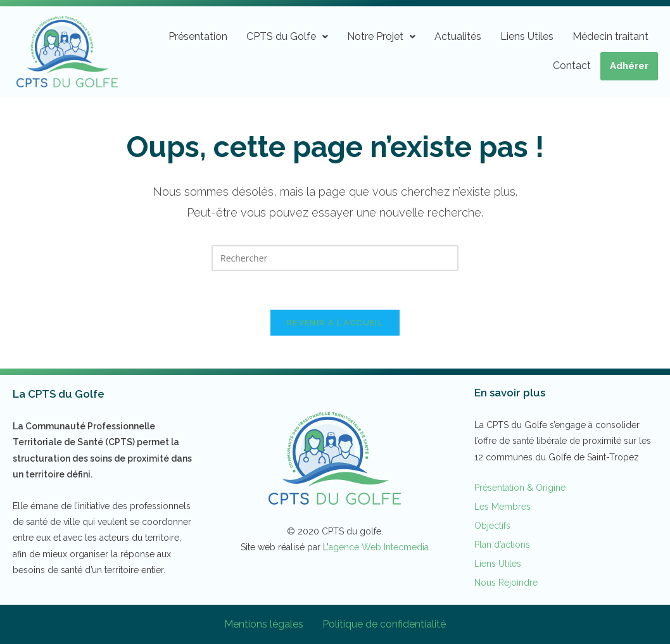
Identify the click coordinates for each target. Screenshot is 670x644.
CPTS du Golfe (287, 36)
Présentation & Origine (520, 488)
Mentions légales (264, 624)
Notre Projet (381, 36)
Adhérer (629, 66)
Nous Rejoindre (506, 583)
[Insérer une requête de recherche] (335, 258)
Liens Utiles (527, 36)
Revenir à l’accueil (335, 323)
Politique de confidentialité (384, 624)
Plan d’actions (502, 545)
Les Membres (503, 507)
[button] (287, 37)
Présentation (198, 36)
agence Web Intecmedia (379, 547)
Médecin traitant (610, 36)
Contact (572, 66)
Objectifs (492, 526)
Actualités (458, 36)
